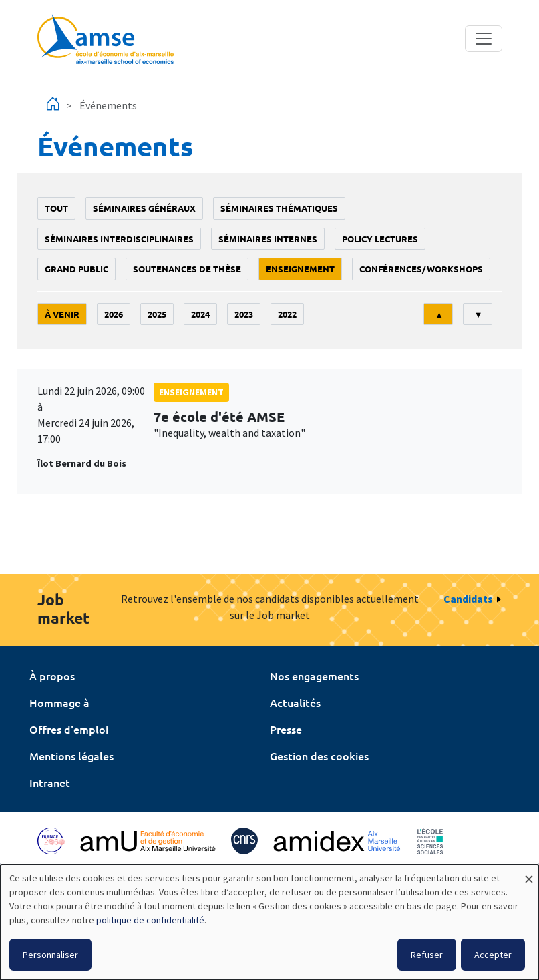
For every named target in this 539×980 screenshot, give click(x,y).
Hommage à (59, 702)
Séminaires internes (268, 239)
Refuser (427, 955)
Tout (56, 208)
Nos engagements (314, 676)
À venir (62, 314)
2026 (114, 314)
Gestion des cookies (319, 756)
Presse (286, 729)
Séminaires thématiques (279, 208)
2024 (200, 314)
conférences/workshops (421, 269)
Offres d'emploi (69, 729)
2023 (244, 314)
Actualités (295, 702)
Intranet (50, 782)
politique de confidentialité (150, 920)
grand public (76, 269)
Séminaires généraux (144, 208)
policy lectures (380, 239)
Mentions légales (71, 756)
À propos (52, 676)
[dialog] (269, 922)
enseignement (300, 269)
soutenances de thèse (187, 269)
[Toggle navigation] (484, 39)
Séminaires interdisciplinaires (119, 239)
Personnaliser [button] (50, 955)
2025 (157, 314)
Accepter (493, 955)
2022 (287, 314)
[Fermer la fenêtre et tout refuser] (529, 873)
